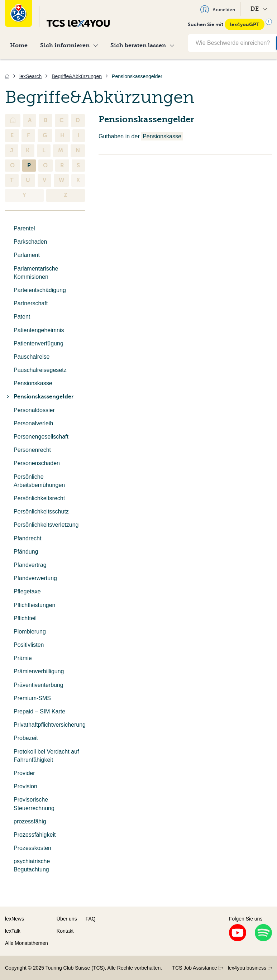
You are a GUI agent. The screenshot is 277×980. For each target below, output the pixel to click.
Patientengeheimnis (39, 330)
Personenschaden (37, 463)
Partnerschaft (31, 303)
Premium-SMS (32, 698)
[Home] (7, 76)
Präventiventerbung (39, 685)
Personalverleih (33, 423)
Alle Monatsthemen (27, 943)
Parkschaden (30, 242)
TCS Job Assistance (198, 968)
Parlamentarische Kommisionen (36, 273)
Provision (25, 786)
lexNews (15, 919)
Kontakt (65, 931)
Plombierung (30, 632)
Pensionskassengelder (39, 397)
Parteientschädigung (40, 290)
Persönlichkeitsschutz (41, 511)
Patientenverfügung (39, 343)
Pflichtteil (25, 618)
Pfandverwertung (35, 578)
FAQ (91, 919)
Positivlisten (29, 645)
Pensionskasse (33, 383)
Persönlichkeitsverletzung (46, 525)
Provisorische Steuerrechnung (34, 804)
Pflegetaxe (27, 591)
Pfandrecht (27, 538)
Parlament (27, 255)
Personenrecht (32, 450)
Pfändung (26, 552)
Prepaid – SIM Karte (39, 711)
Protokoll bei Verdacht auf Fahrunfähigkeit (46, 756)
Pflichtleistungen (35, 605)
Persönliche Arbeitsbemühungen (39, 481)
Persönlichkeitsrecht (39, 498)
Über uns (67, 919)
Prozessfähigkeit (35, 835)
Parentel (24, 228)
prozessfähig (30, 821)
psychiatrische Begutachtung (32, 865)
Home (19, 45)
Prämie (23, 658)
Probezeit (26, 738)
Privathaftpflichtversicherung (49, 725)
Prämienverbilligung (39, 671)
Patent (22, 317)
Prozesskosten (32, 848)
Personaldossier (34, 410)
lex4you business (250, 968)
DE (259, 9)
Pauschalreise (32, 357)
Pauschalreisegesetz (40, 370)
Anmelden (218, 9)
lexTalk (13, 931)
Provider (24, 773)
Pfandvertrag (30, 565)
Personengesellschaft (41, 437)
